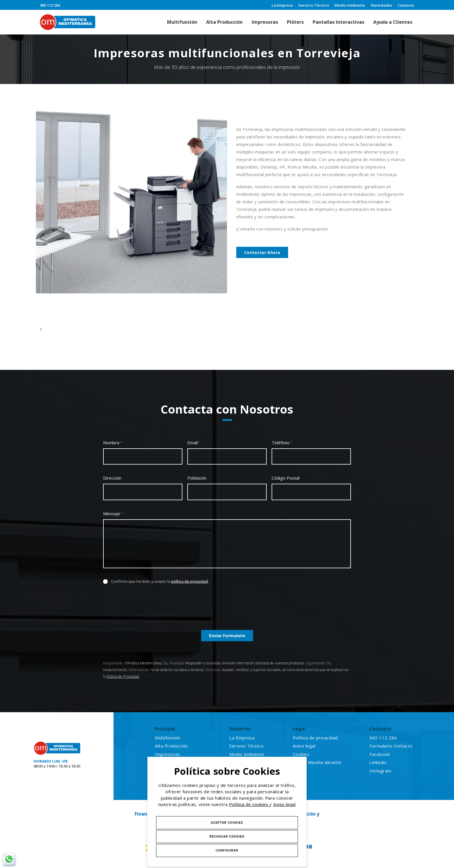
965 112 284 (50, 5)
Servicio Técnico (314, 5)
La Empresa (282, 5)
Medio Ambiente (350, 5)
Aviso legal (284, 804)
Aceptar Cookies (227, 823)
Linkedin (378, 762)
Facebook (380, 754)
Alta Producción (224, 22)
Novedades (381, 5)
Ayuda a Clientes (393, 22)
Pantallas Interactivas (338, 22)
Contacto (406, 5)
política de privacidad (190, 581)
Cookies (301, 754)
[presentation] (147, 610)
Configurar (227, 850)
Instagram (380, 771)
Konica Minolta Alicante (317, 762)
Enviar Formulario (227, 636)
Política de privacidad (315, 738)
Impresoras (265, 22)
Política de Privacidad (123, 676)
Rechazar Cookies (227, 837)
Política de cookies (249, 804)
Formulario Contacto (391, 746)
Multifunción (182, 22)
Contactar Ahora (262, 252)
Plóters (295, 22)
